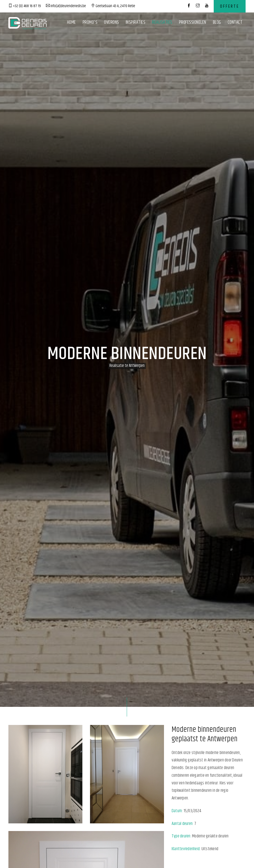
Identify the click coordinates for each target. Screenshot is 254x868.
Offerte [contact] (230, 6)
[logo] (28, 23)
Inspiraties (136, 22)
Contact (235, 22)
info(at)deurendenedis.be (66, 6)
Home (72, 22)
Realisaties (162, 22)
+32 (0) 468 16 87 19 (25, 6)
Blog (217, 22)
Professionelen (193, 22)
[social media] (189, 6)
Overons (112, 22)
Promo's (90, 22)
